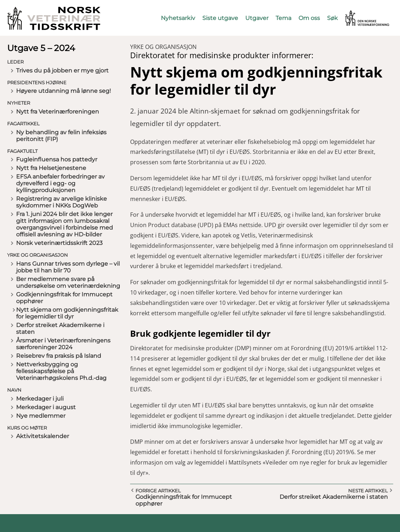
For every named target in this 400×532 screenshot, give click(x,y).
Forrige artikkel (158, 491)
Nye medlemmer (41, 416)
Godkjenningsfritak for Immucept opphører (64, 298)
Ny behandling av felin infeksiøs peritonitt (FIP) (61, 136)
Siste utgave (220, 18)
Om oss (309, 18)
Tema (283, 18)
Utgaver (257, 18)
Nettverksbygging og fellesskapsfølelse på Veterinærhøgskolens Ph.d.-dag (61, 371)
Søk (332, 18)
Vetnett (356, 13)
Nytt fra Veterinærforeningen (58, 112)
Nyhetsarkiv (178, 18)
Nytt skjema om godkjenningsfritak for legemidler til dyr (67, 313)
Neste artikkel (368, 491)
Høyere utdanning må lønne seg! (63, 91)
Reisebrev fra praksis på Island (59, 356)
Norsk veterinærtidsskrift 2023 (59, 243)
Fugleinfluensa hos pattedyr (57, 159)
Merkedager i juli (40, 399)
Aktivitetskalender (43, 436)
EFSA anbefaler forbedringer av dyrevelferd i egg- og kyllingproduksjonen (60, 183)
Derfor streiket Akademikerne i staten (60, 328)
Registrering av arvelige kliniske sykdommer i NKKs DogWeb (61, 202)
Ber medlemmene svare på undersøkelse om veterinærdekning (68, 282)
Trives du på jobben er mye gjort (62, 71)
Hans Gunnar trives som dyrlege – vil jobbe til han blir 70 (68, 267)
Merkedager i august (46, 407)
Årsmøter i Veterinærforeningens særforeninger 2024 (63, 344)
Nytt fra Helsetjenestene (51, 168)
